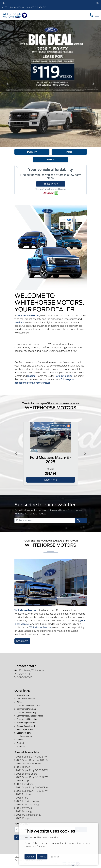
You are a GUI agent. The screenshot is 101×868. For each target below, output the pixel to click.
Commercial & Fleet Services (29, 716)
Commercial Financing (26, 719)
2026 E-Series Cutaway (28, 801)
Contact (19, 743)
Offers (18, 702)
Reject (42, 857)
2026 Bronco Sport (26, 774)
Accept (30, 857)
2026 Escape (22, 781)
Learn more (51, 480)
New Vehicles (22, 695)
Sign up (81, 520)
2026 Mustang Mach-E (28, 815)
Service (50, 160)
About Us (20, 747)
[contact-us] (92, 15)
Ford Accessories (23, 736)
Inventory (32, 152)
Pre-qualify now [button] (51, 184)
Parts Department (24, 730)
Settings (55, 857)
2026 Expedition (24, 784)
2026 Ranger (22, 818)
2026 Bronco (22, 767)
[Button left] (16, 454)
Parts (69, 152)
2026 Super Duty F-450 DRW (31, 760)
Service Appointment (25, 723)
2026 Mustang (23, 811)
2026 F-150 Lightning (27, 805)
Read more (22, 641)
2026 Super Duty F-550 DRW (31, 770)
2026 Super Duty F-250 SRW (31, 757)
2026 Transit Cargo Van (28, 764)
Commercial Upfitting (25, 712)
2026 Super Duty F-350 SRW (31, 791)
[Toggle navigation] (97, 15)
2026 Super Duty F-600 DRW (31, 787)
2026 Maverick (23, 808)
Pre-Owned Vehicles (25, 699)
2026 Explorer (23, 794)
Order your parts (23, 733)
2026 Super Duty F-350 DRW (31, 777)
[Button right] (85, 454)
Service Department (25, 726)
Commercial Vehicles (25, 709)
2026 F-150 (21, 798)
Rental (19, 740)
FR (97, 3)
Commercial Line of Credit (27, 706)
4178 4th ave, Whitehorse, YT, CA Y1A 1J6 (24, 7)
